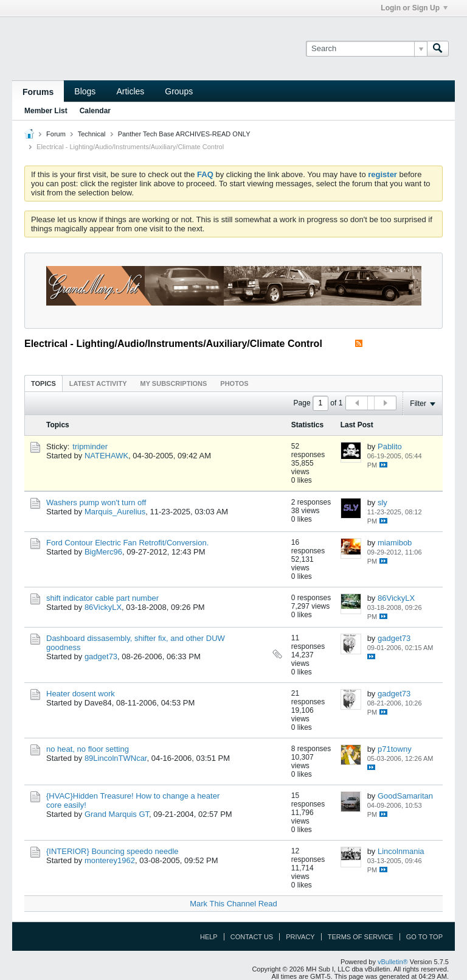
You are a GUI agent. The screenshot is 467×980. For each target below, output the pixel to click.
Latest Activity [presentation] (98, 383)
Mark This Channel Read (233, 904)
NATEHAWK (106, 456)
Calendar (95, 111)
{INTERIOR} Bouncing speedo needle (112, 851)
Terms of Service (361, 937)
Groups (179, 91)
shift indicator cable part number (102, 598)
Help (209, 937)
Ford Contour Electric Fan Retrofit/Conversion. (127, 543)
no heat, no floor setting (88, 749)
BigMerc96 (103, 552)
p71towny (395, 749)
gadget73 (101, 656)
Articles (130, 91)
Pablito (390, 446)
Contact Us (252, 937)
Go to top (424, 937)
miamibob (395, 543)
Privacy (300, 937)
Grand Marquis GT (117, 814)
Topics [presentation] (43, 383)
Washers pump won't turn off (96, 502)
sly (382, 502)
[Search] (366, 49)
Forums (38, 92)
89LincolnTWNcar (116, 758)
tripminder (90, 446)
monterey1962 (110, 860)
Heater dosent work (81, 694)
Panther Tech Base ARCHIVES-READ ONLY (184, 134)
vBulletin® (393, 962)
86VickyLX (103, 607)
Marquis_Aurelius (115, 512)
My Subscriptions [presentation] (174, 383)
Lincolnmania (401, 851)
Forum (56, 134)
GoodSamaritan (405, 796)
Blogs (85, 91)
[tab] (43, 383)
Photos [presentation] (234, 383)
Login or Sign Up (414, 8)
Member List (46, 111)
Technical (92, 134)
